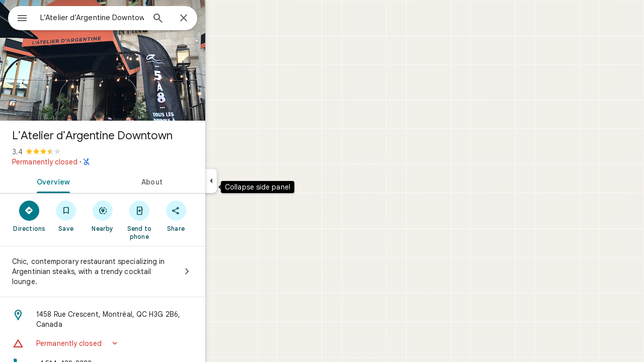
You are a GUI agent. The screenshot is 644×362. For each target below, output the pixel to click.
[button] (139, 343)
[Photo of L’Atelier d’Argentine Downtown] (139, 60)
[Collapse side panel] (247, 181)
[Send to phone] (175, 220)
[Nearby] (139, 216)
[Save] (102, 216)
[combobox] (118, 18)
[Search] (194, 19)
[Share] (212, 216)
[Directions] (66, 216)
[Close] (220, 19)
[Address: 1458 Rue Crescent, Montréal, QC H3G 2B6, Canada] (139, 319)
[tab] (88, 181)
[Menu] (18, 17)
